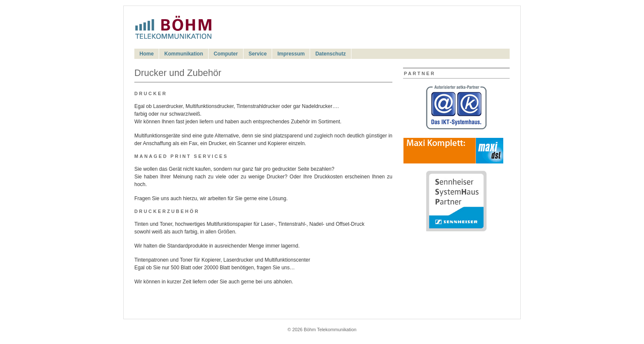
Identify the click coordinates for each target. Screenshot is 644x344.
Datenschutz (330, 54)
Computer (226, 54)
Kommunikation (184, 54)
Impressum (291, 54)
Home (146, 54)
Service (258, 54)
